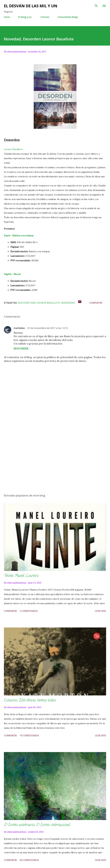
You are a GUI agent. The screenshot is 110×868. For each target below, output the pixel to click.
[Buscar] (96, 6)
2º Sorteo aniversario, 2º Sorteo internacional (37, 825)
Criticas (45, 17)
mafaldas (19, 328)
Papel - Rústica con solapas (19, 235)
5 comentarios (29, 611)
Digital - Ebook (12, 274)
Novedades (68, 303)
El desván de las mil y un (31, 6)
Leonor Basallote (13, 149)
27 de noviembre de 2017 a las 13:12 (48, 328)
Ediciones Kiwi (27, 303)
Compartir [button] (96, 303)
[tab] (55, 235)
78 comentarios (29, 736)
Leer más (100, 611)
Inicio (7, 17)
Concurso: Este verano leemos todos (30, 701)
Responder (21, 349)
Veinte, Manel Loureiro (21, 576)
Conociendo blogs (68, 17)
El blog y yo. (25, 17)
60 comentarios (29, 860)
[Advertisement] (55, 461)
